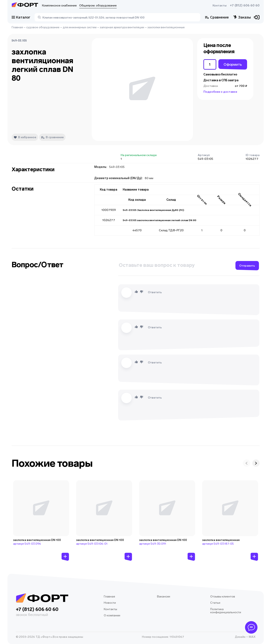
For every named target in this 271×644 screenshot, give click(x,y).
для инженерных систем (80, 27)
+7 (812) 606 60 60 (245, 5)
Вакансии (164, 597)
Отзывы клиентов (223, 597)
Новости (110, 603)
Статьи (215, 603)
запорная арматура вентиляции (122, 27)
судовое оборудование (43, 27)
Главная (17, 27)
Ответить (155, 292)
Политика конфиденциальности (226, 611)
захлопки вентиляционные (166, 27)
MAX (252, 637)
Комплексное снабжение (59, 6)
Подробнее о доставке (220, 92)
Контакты (220, 6)
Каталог (21, 17)
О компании (112, 615)
